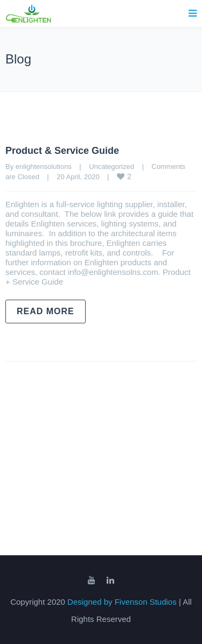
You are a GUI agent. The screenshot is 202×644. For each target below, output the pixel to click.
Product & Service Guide (62, 151)
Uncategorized (112, 167)
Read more (46, 311)
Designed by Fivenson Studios (123, 602)
